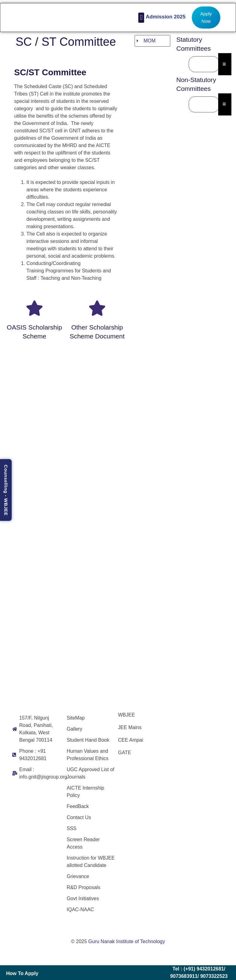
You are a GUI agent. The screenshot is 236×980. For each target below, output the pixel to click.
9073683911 (184, 976)
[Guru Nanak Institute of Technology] (195, 753)
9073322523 (214, 976)
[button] (141, 18)
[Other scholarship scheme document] (97, 308)
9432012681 (210, 969)
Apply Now (206, 17)
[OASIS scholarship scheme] (34, 308)
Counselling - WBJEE (6, 490)
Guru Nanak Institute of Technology (127, 941)
